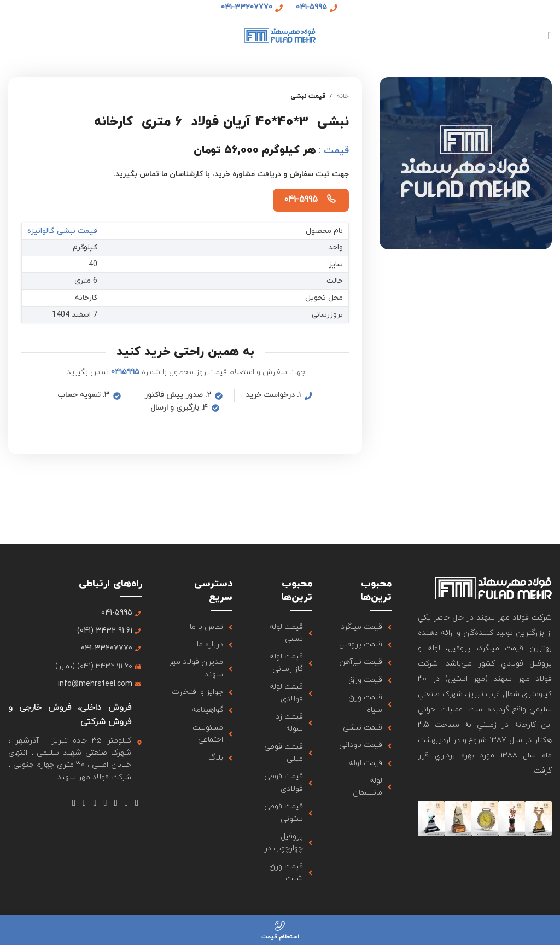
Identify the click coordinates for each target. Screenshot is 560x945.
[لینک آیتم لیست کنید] (365, 627)
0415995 (125, 372)
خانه (343, 96)
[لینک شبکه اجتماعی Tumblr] (95, 803)
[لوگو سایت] (280, 35)
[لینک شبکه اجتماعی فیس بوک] (136, 803)
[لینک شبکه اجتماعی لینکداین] (84, 803)
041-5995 (301, 200)
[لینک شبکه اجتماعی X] (126, 803)
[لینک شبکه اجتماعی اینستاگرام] (116, 803)
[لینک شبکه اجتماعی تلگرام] (74, 803)
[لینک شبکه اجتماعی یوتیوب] (105, 803)
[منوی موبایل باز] (550, 36)
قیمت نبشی (308, 96)
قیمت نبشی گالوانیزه (62, 231)
